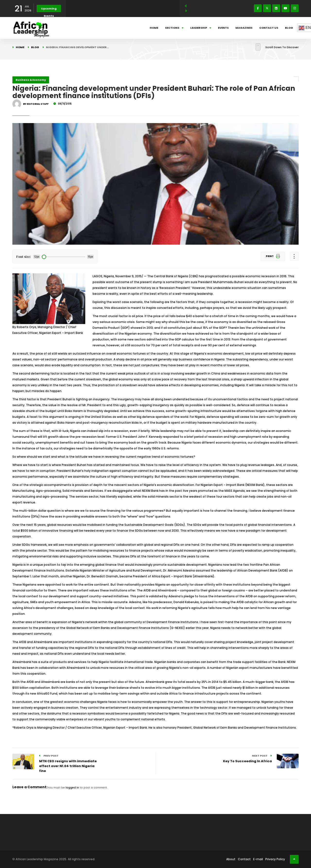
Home (154, 28)
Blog (289, 28)
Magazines (244, 28)
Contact (244, 859)
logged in (72, 787)
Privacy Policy (275, 859)
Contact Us (269, 28)
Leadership (201, 28)
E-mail (258, 859)
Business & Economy (31, 80)
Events (223, 28)
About (231, 859)
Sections (174, 28)
